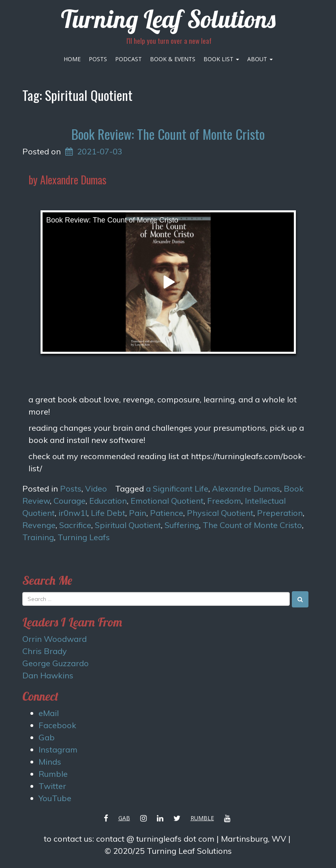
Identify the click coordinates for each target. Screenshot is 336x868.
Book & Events (173, 59)
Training (38, 537)
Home (72, 59)
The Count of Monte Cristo (252, 525)
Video (96, 489)
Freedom (224, 501)
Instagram (58, 749)
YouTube (55, 798)
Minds (50, 762)
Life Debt (108, 513)
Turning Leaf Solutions (168, 19)
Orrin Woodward (55, 639)
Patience (167, 513)
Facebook (57, 725)
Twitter (52, 786)
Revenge (39, 525)
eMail (49, 713)
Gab (47, 737)
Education (108, 501)
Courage (70, 501)
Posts (98, 59)
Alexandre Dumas (246, 489)
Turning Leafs (84, 537)
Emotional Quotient (167, 501)
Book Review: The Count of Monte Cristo (168, 134)
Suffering (182, 525)
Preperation (280, 513)
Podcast (128, 59)
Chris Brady (45, 651)
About (260, 59)
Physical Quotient (220, 513)
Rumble (53, 774)
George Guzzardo (56, 663)
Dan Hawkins (48, 675)
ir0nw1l (73, 513)
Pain (138, 513)
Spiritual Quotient (128, 525)
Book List (221, 59)
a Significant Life (177, 489)
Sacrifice (75, 525)
